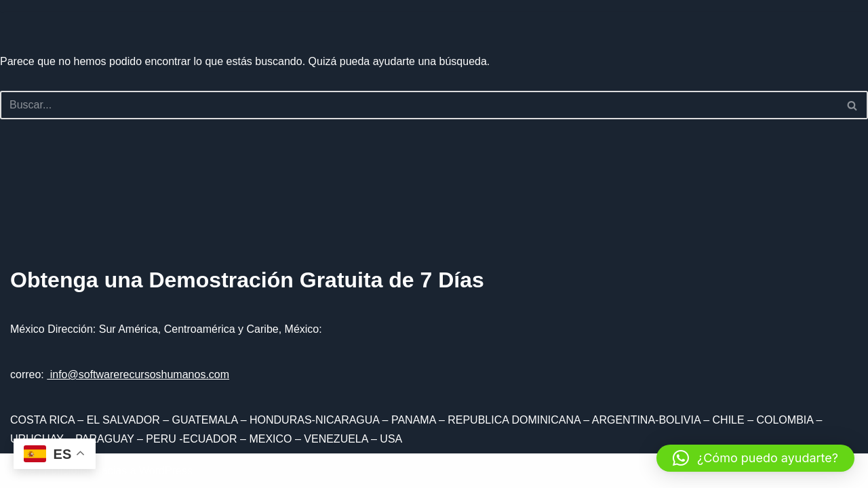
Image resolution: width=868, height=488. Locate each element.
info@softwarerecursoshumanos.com (138, 374)
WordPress (166, 471)
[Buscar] (419, 105)
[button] (755, 458)
